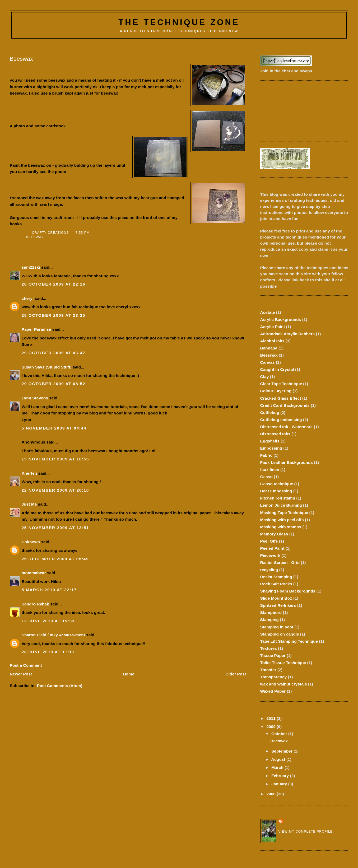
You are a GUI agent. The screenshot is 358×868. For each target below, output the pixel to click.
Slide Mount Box (276, 598)
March (278, 767)
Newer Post (21, 674)
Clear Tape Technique (281, 384)
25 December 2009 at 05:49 (55, 559)
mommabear (34, 573)
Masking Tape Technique (284, 513)
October (280, 734)
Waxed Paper (273, 691)
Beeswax (35, 237)
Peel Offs (269, 541)
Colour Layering (276, 391)
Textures (269, 648)
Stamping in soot (277, 627)
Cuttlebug (270, 412)
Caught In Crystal (277, 369)
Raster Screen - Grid (280, 563)
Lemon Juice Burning (281, 505)
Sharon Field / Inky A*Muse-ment (53, 635)
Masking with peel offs (282, 520)
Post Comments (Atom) (60, 686)
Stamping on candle (280, 634)
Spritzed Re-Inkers (278, 605)
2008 (271, 794)
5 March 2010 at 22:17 (49, 590)
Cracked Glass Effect (281, 398)
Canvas (268, 362)
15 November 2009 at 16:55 (55, 459)
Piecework (270, 555)
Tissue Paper (273, 655)
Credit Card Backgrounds (285, 405)
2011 (271, 718)
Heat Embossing (276, 491)
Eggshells (270, 441)
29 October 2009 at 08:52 (54, 384)
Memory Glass (274, 534)
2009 (271, 727)
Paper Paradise (36, 329)
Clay (265, 377)
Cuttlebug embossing (281, 420)
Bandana (269, 348)
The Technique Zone (179, 22)
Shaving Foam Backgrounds (288, 591)
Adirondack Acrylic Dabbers (288, 334)
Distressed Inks (275, 434)
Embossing (271, 448)
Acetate (268, 312)
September (282, 751)
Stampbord (271, 612)
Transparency (274, 677)
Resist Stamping (276, 577)
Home (129, 674)
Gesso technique (277, 484)
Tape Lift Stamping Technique (289, 641)
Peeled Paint (272, 548)
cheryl (28, 298)
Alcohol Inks (272, 341)
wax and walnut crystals (284, 684)
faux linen (270, 470)
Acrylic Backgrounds (281, 319)
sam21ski (31, 267)
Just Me (29, 504)
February (281, 776)
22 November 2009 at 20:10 (55, 490)
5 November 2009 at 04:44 (54, 428)
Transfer (268, 670)
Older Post (236, 674)
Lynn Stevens (35, 398)
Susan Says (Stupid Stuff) (47, 367)
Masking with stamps (281, 527)
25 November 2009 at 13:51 (55, 528)
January (280, 784)
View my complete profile (306, 832)
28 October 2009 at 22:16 (54, 284)
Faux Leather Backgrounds (287, 462)
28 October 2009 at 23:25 (54, 315)
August (279, 759)
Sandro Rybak (35, 604)
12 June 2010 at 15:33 (48, 621)
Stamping (269, 620)
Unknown (31, 542)
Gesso (266, 477)
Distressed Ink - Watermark (287, 427)
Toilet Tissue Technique (283, 663)
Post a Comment (26, 665)
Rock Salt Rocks (276, 584)
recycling (269, 570)
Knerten (29, 473)
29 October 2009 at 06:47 (54, 353)
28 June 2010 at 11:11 (48, 652)
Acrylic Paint (273, 327)
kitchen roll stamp (278, 498)
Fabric (266, 455)
